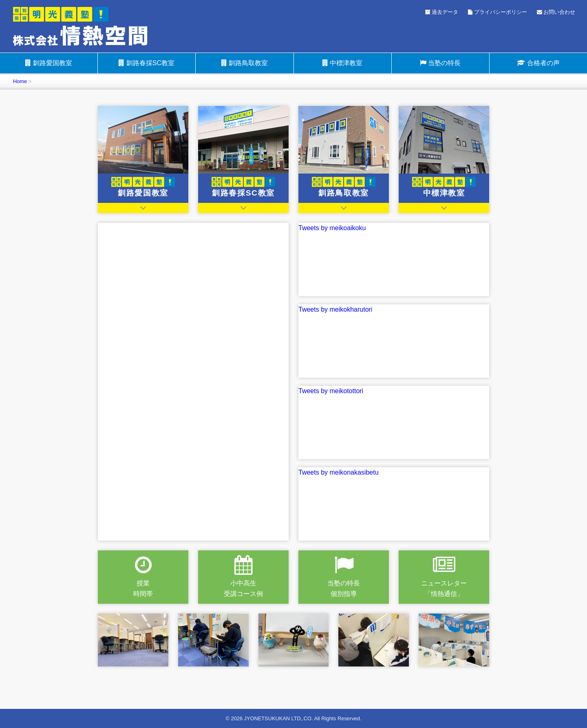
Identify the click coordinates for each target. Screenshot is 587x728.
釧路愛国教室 (49, 63)
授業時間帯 (143, 576)
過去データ (442, 12)
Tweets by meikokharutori (335, 309)
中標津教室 (342, 63)
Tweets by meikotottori (331, 391)
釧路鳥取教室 (245, 63)
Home (20, 81)
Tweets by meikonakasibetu (339, 472)
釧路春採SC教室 (147, 63)
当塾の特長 (440, 63)
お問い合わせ (556, 12)
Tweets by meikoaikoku (332, 228)
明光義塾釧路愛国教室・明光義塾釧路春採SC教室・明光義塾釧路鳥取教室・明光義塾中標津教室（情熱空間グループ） (93, 26)
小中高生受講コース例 (243, 576)
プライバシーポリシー (498, 12)
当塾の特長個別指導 (344, 576)
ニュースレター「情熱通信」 (444, 576)
